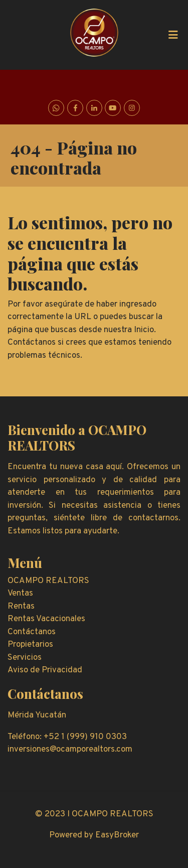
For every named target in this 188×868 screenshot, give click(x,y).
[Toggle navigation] (173, 35)
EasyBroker (117, 835)
